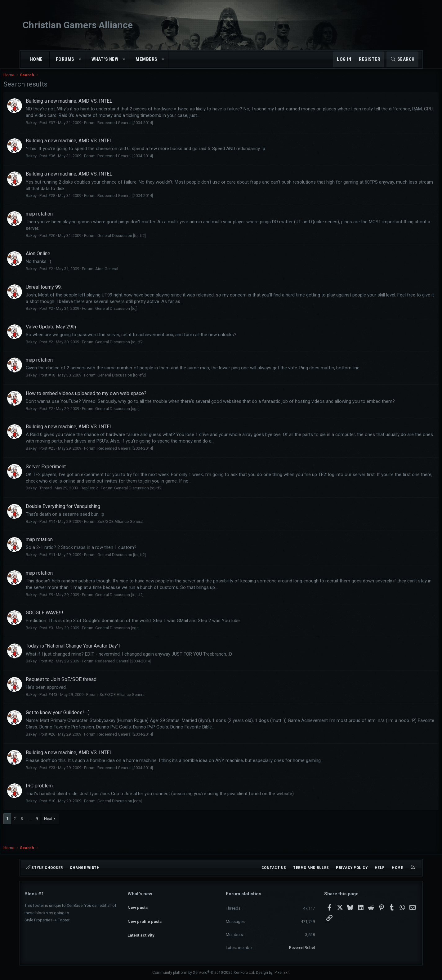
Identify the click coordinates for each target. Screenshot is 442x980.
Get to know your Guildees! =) (79, 725)
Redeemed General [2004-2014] (146, 129)
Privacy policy (352, 868)
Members (147, 59)
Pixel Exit (282, 973)
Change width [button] (85, 868)
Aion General (128, 275)
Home (36, 59)
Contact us (274, 868)
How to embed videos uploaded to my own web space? (107, 400)
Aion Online (59, 260)
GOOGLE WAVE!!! (66, 625)
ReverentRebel (302, 948)
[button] (80, 59)
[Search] (402, 59)
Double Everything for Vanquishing (84, 519)
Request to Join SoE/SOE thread (82, 692)
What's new (105, 59)
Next (69, 831)
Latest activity (141, 927)
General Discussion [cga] (138, 421)
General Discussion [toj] (137, 315)
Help (380, 868)
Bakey (52, 129)
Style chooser (45, 868)
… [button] (50, 831)
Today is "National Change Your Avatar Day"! (94, 659)
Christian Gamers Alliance (78, 25)
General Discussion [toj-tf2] (143, 242)
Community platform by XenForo (204, 973)
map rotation (60, 220)
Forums (65, 59)
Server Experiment (67, 479)
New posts (138, 905)
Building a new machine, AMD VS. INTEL (90, 107)
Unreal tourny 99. (65, 293)
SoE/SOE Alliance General (141, 534)
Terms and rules (311, 868)
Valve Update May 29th (72, 333)
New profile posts (145, 916)
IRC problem (60, 798)
